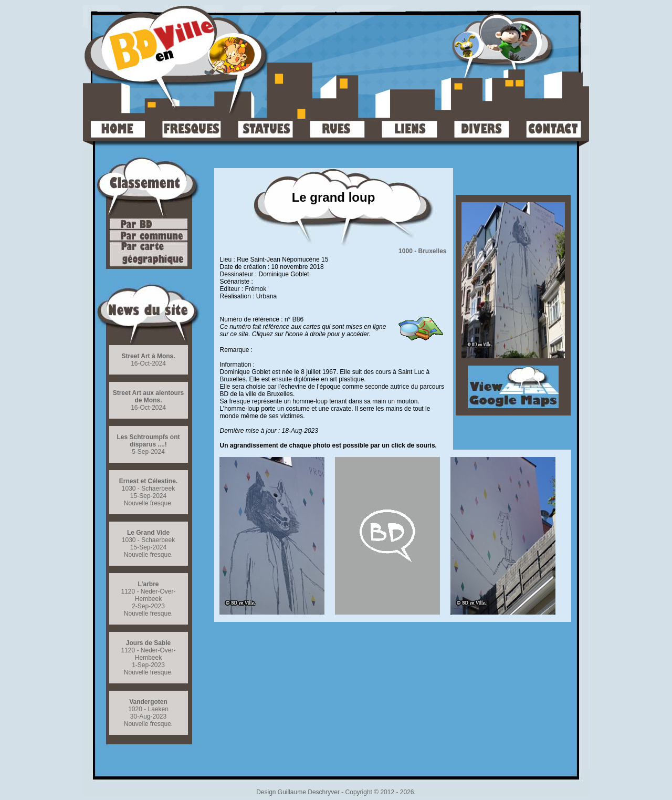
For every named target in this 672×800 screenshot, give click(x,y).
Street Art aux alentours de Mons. (149, 397)
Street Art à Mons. (148, 356)
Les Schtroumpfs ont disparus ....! (148, 441)
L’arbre (148, 584)
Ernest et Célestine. (148, 481)
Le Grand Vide (148, 533)
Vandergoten (148, 702)
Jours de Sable (148, 643)
